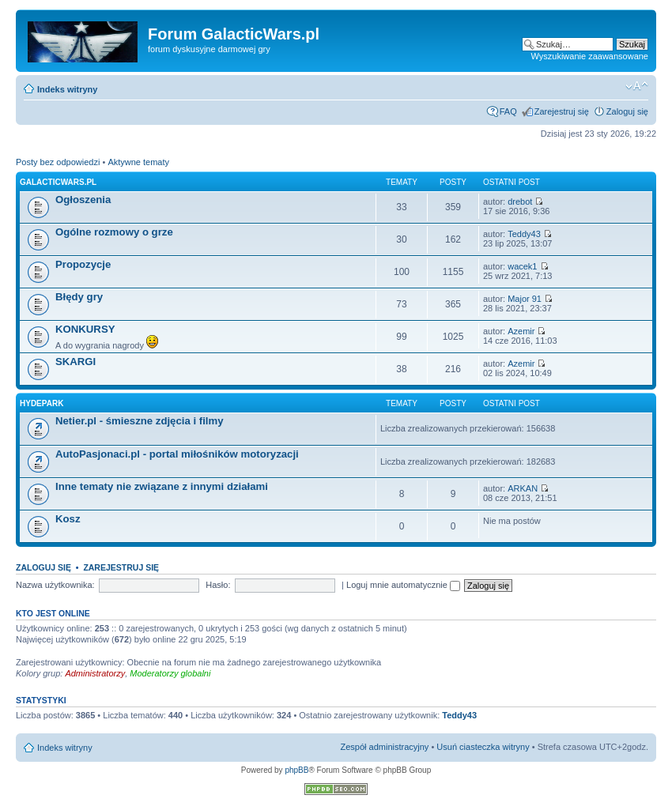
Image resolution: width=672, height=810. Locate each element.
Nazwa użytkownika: (55, 585)
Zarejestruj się (562, 111)
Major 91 (525, 299)
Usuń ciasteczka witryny (483, 747)
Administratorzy (95, 673)
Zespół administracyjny (385, 747)
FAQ (508, 111)
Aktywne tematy (138, 162)
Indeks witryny (67, 89)
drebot (520, 202)
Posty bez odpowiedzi (58, 162)
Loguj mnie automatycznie (403, 585)
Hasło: (218, 585)
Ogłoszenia (83, 200)
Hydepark (42, 403)
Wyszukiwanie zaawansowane (590, 56)
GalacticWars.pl (58, 182)
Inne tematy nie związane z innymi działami (162, 486)
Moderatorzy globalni (170, 673)
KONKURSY (85, 329)
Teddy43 (524, 234)
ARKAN (523, 488)
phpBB (296, 770)
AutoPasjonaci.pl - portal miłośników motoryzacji (177, 454)
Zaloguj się (627, 111)
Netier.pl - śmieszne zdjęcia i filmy (140, 421)
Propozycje (83, 264)
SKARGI (76, 362)
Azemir (521, 331)
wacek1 (522, 266)
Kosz (68, 519)
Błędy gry (79, 297)
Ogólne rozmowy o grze (114, 232)
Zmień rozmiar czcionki (637, 86)
